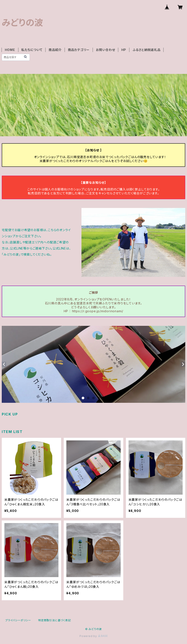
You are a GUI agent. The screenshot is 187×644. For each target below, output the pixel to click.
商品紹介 (55, 50)
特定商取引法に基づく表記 (55, 620)
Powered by (93, 636)
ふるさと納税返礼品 (146, 50)
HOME (10, 50)
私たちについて (32, 50)
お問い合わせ (106, 50)
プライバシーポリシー (18, 620)
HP (124, 50)
